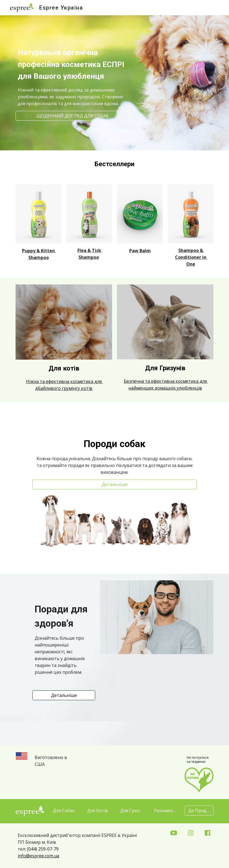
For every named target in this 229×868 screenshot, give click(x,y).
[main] (72, 71)
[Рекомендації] (165, 811)
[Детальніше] (114, 484)
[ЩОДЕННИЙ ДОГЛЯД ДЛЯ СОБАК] (72, 116)
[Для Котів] (97, 811)
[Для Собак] (64, 811)
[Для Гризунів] (131, 811)
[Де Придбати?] (199, 811)
